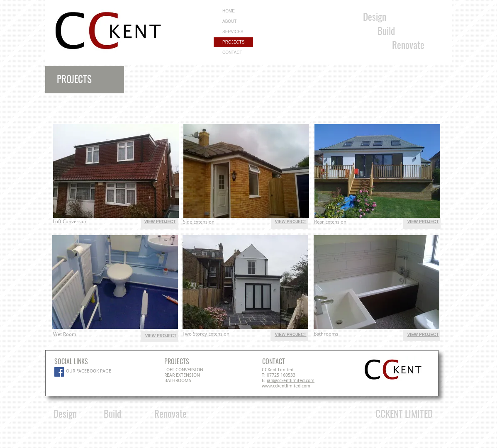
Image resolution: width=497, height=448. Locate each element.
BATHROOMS (178, 381)
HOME (229, 11)
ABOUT (229, 21)
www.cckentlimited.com (286, 386)
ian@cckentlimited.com (291, 381)
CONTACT (232, 52)
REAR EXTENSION (182, 375)
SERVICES (233, 32)
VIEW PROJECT (160, 222)
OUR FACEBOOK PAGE (89, 371)
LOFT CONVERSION (184, 370)
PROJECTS (233, 42)
